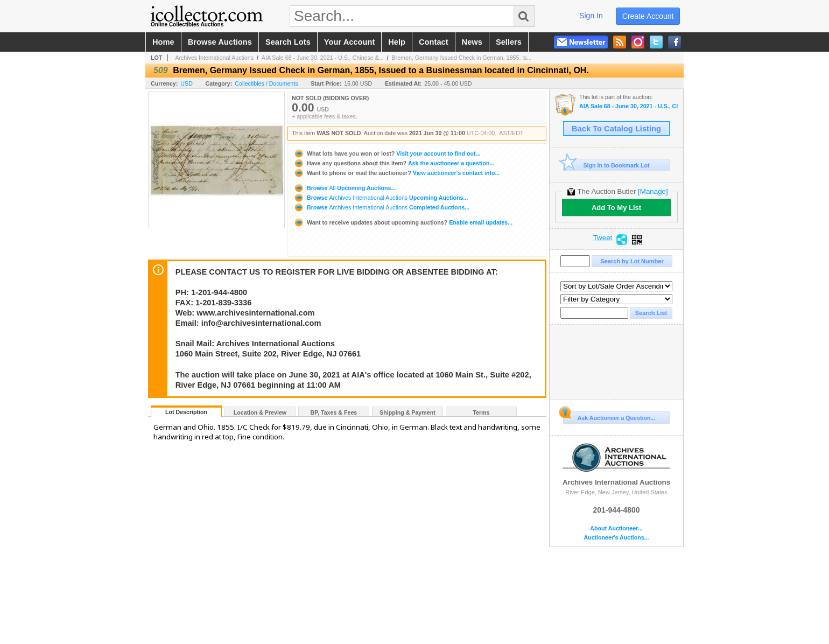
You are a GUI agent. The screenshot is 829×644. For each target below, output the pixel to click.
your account (349, 42)
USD (187, 83)
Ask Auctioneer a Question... (609, 416)
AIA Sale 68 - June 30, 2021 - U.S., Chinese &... (323, 58)
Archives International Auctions (214, 58)
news (472, 42)
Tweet (603, 238)
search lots (288, 42)
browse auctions (220, 42)
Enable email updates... (403, 222)
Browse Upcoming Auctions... (345, 188)
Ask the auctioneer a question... (394, 163)
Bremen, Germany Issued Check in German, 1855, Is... (462, 58)
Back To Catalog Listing (616, 129)
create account (648, 16)
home (163, 42)
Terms (481, 412)
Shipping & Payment (408, 412)
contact (434, 42)
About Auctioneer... (616, 528)
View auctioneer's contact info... (396, 173)
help (397, 42)
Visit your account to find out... (387, 153)
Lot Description (186, 412)
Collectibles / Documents (266, 83)
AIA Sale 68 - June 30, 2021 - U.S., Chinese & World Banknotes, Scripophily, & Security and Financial (628, 106)
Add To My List (616, 208)
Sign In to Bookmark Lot (606, 165)
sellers (509, 42)
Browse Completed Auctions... (381, 207)
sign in (591, 16)
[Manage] (653, 191)
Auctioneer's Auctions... (616, 538)
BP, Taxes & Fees (334, 412)
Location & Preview (260, 412)
